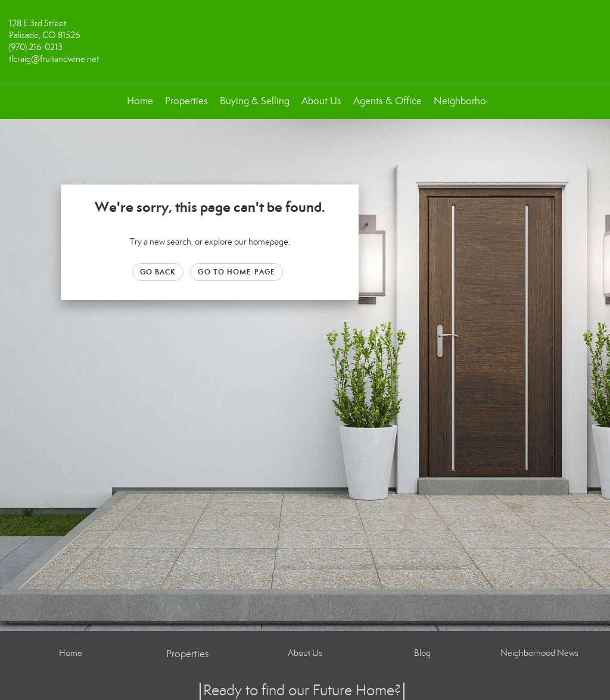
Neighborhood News (479, 101)
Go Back (158, 272)
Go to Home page (236, 272)
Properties (186, 101)
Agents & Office (388, 101)
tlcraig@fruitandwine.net (54, 59)
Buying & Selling (255, 101)
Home (140, 101)
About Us (321, 101)
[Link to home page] (305, 32)
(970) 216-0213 (36, 47)
